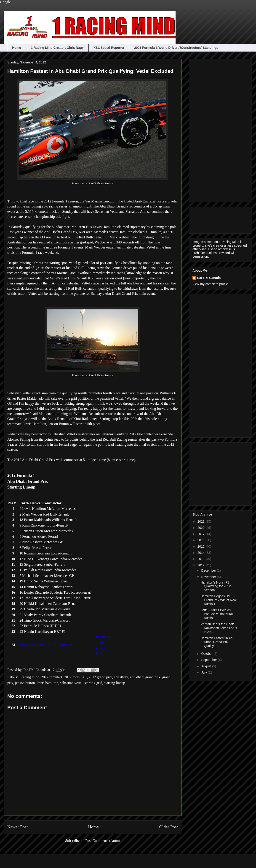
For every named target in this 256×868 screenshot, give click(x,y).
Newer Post (17, 827)
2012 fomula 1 (52, 677)
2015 (201, 546)
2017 (201, 534)
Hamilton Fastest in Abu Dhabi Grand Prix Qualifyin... (217, 642)
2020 (201, 528)
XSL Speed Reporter (109, 48)
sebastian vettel (71, 683)
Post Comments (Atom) (103, 841)
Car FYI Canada (35, 670)
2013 (201, 559)
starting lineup (115, 683)
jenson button (25, 683)
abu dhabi (121, 677)
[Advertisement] (211, 129)
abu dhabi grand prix (145, 677)
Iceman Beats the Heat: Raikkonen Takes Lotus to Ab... (219, 628)
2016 (201, 540)
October (207, 654)
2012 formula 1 (76, 677)
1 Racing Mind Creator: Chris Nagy (57, 48)
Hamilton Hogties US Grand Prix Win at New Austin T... (218, 600)
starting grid (93, 683)
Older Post (168, 827)
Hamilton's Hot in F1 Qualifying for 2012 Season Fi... (216, 586)
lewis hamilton (47, 683)
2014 (201, 553)
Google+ (6, 2)
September (209, 660)
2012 (201, 565)
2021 (201, 521)
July (204, 672)
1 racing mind (29, 677)
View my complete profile (210, 284)
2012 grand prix (100, 677)
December (209, 570)
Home (17, 48)
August (207, 666)
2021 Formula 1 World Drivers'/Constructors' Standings (176, 48)
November (209, 577)
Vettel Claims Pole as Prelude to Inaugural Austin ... (217, 614)
